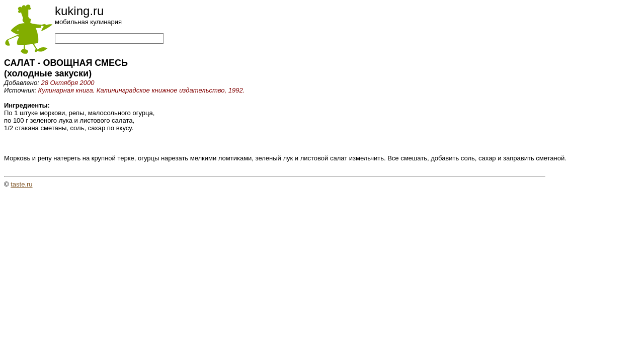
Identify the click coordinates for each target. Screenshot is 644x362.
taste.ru (21, 184)
